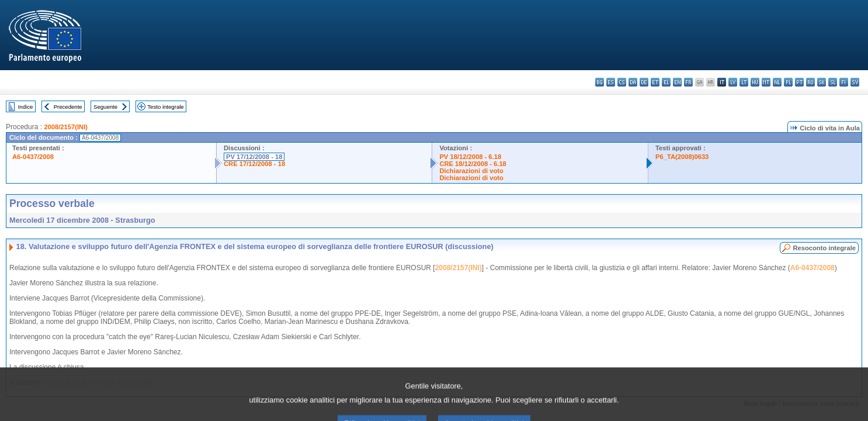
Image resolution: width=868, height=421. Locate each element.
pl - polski (788, 82)
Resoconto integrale (824, 248)
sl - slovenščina (833, 82)
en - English (677, 82)
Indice (26, 107)
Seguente (105, 107)
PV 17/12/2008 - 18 (254, 157)
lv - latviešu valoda (733, 82)
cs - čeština (622, 82)
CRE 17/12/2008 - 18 (254, 164)
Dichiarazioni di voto (471, 171)
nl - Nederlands (777, 82)
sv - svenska (855, 82)
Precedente (68, 107)
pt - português (799, 82)
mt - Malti (766, 82)
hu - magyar (755, 82)
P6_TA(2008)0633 (682, 157)
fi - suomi (844, 82)
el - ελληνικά (666, 82)
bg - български (600, 82)
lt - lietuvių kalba (744, 82)
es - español (611, 82)
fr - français (688, 82)
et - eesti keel (655, 82)
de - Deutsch (644, 82)
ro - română (810, 82)
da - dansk (633, 82)
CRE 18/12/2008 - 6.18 (473, 164)
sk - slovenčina (822, 82)
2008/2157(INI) (66, 127)
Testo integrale (165, 107)
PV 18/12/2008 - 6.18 (470, 157)
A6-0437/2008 (33, 157)
